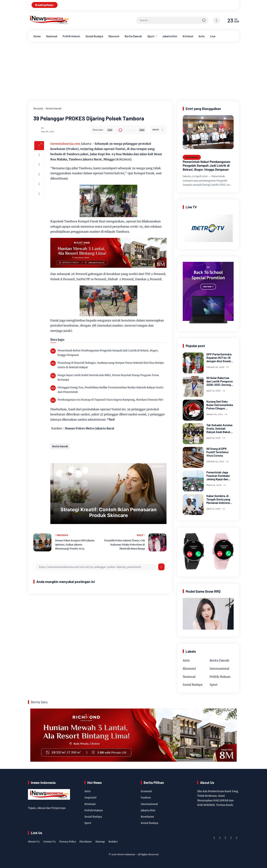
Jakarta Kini (170, 36)
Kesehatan (147, 817)
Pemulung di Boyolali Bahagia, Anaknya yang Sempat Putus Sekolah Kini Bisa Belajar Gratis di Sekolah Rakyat (111, 365)
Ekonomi (114, 36)
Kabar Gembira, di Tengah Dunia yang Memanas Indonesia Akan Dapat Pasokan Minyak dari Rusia (219, 499)
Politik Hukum (71, 36)
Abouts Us (34, 842)
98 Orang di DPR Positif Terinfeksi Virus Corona (217, 452)
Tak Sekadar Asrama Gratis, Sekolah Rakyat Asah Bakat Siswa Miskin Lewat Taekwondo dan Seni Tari (220, 429)
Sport (151, 36)
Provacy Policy (68, 842)
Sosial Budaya (94, 36)
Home (37, 36)
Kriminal (188, 36)
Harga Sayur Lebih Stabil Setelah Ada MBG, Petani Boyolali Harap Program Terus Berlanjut (108, 377)
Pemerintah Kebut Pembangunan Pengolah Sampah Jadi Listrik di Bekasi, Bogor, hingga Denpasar (108, 353)
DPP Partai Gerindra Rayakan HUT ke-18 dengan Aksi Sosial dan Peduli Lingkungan (219, 358)
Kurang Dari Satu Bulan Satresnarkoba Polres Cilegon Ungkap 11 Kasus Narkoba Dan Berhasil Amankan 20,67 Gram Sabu (220, 405)
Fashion (146, 798)
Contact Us (50, 842)
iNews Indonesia (126, 854)
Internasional (219, 669)
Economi (146, 791)
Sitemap (100, 842)
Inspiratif (90, 798)
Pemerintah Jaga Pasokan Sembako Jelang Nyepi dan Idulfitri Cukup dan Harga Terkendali (218, 476)
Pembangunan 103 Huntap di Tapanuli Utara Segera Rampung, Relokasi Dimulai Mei (110, 400)
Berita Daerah (133, 36)
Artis (202, 36)
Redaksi (113, 842)
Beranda (38, 109)
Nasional (52, 36)
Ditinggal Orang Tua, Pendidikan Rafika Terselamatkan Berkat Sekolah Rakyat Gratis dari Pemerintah (110, 390)
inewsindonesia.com (65, 144)
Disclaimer (86, 842)
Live (213, 36)
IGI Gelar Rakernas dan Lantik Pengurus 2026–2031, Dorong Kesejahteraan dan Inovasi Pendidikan (220, 381)
